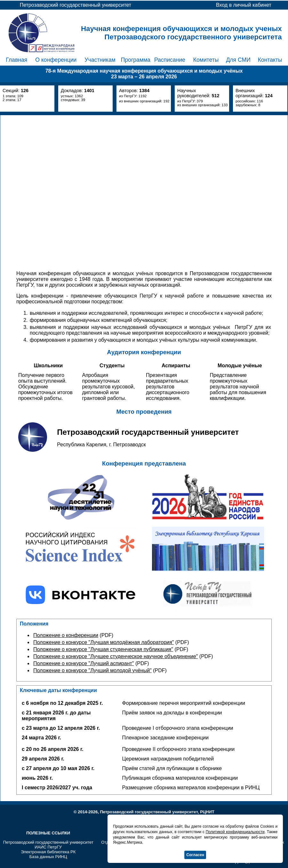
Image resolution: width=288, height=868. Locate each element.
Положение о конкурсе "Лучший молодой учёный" (92, 670)
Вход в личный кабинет (244, 5)
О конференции (56, 60)
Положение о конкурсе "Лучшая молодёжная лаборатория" (104, 642)
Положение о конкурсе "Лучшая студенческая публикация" (103, 649)
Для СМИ (238, 60)
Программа (136, 60)
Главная (16, 60)
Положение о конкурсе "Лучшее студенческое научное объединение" (116, 656)
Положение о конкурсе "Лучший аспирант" (84, 663)
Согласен (195, 855)
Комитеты (206, 60)
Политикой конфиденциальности (235, 832)
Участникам (100, 60)
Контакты (270, 60)
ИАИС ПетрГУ (48, 847)
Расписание (170, 60)
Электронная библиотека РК (48, 852)
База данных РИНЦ (48, 857)
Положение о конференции (66, 635)
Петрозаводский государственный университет (48, 842)
